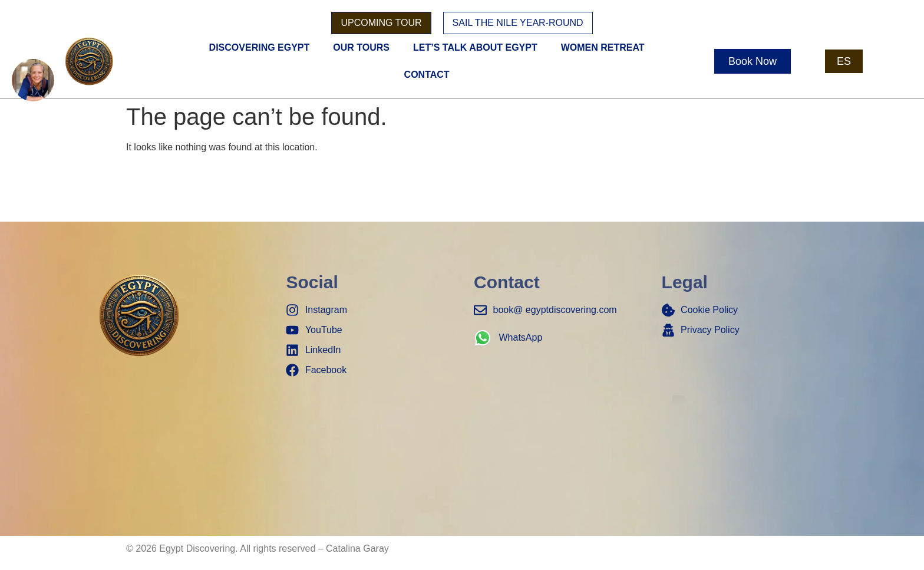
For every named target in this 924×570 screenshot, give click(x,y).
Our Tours (361, 47)
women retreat (603, 47)
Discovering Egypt (260, 47)
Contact (427, 75)
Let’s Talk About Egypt (475, 47)
